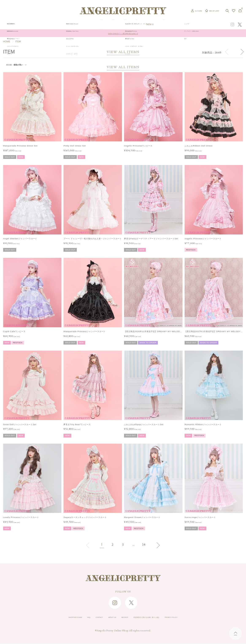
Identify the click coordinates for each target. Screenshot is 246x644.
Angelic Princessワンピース (138, 146)
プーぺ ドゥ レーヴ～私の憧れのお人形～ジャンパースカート (93, 239)
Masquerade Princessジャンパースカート (84, 331)
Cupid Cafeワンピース (14, 331)
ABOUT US (104, 617)
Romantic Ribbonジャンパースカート (203, 424)
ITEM (18, 41)
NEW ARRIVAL (123, 25)
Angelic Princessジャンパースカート (203, 239)
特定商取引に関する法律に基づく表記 (156, 617)
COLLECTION (147, 25)
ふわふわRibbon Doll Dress (199, 146)
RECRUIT (122, 617)
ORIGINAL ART (97, 25)
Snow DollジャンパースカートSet (20, 424)
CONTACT (86, 617)
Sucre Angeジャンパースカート (200, 517)
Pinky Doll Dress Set (75, 146)
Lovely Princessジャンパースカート (21, 517)
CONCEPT (203, 25)
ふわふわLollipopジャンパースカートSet (144, 424)
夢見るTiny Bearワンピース (77, 424)
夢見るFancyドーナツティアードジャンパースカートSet (151, 239)
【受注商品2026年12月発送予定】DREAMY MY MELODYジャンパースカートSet (153, 332)
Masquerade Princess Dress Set (20, 146)
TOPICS (168, 25)
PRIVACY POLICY (194, 617)
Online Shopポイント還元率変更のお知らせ (123, 33)
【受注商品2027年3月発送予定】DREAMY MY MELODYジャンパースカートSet (214, 332)
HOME (7, 41)
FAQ (72, 617)
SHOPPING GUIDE (53, 617)
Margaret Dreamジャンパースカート (142, 517)
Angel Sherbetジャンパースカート (20, 239)
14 (144, 545)
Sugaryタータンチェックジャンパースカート (85, 517)
